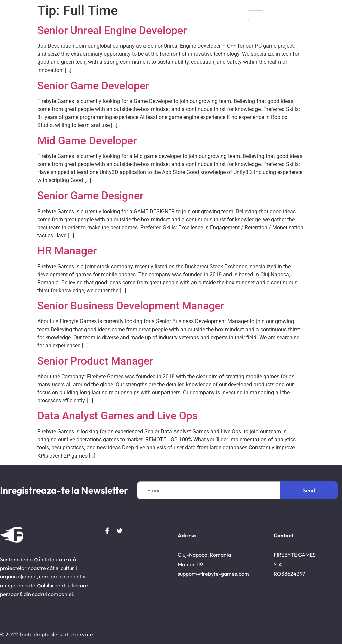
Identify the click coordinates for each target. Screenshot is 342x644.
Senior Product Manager (95, 361)
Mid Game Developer (87, 141)
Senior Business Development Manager (131, 306)
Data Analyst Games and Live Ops (118, 416)
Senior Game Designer (90, 196)
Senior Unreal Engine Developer (112, 30)
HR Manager (67, 251)
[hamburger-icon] (256, 15)
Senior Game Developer (93, 86)
